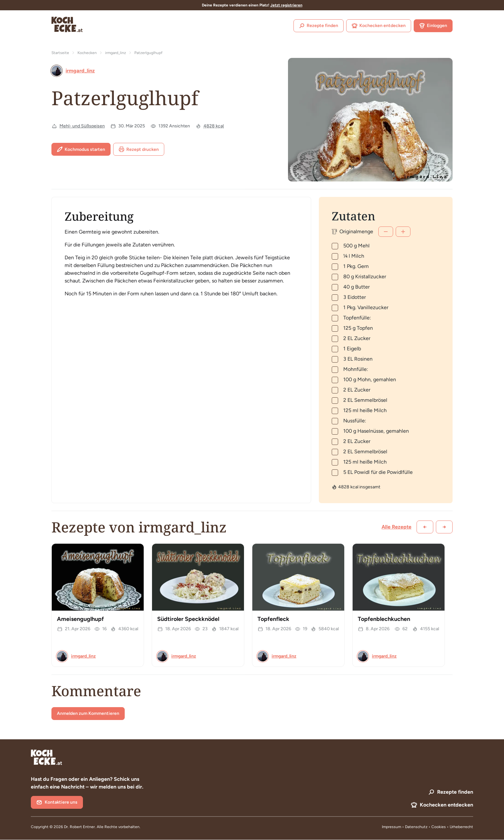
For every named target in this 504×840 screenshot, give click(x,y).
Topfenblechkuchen (384, 619)
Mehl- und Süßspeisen (82, 126)
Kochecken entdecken (379, 26)
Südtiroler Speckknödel (188, 619)
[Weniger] (386, 232)
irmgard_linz (116, 53)
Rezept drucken (139, 149)
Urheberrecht (461, 827)
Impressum (392, 827)
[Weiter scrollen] (444, 527)
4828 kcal (214, 126)
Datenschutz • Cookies (426, 827)
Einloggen (433, 26)
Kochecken (87, 53)
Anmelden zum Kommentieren (88, 713)
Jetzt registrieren (286, 5)
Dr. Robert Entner (79, 827)
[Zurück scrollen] (425, 527)
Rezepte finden (319, 26)
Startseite (60, 53)
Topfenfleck (273, 619)
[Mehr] (403, 232)
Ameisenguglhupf (80, 619)
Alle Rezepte (396, 527)
